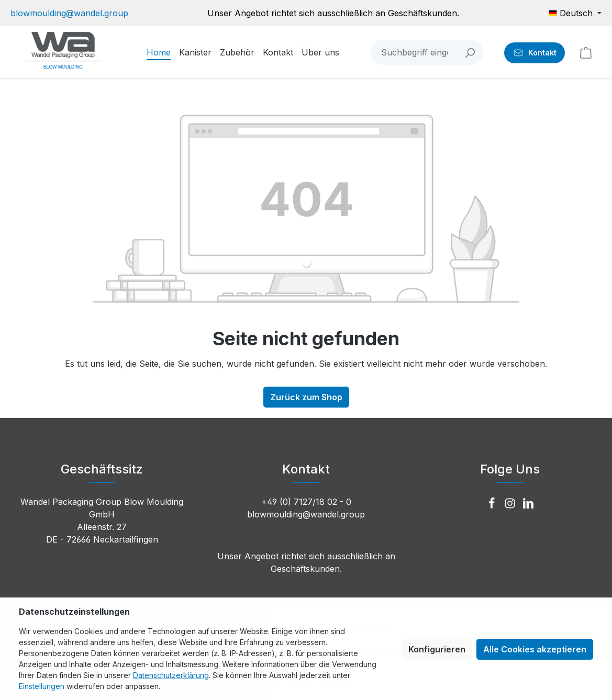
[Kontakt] (535, 53)
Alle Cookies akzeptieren (535, 649)
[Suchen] (470, 52)
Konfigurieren (437, 649)
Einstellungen (42, 686)
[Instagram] (511, 504)
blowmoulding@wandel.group (69, 13)
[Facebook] (493, 504)
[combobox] (414, 52)
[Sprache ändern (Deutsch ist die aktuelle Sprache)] (575, 13)
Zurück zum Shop (306, 397)
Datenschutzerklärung (171, 675)
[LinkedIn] (528, 504)
